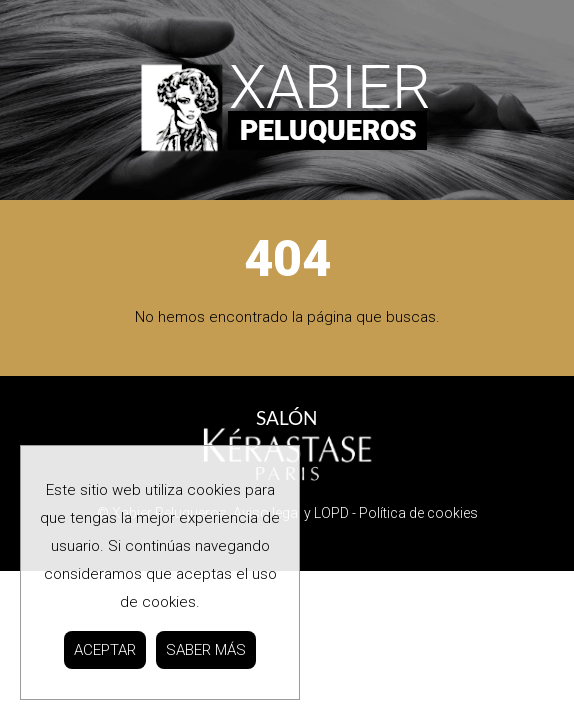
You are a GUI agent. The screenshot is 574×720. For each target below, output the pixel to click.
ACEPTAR (105, 650)
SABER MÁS (206, 650)
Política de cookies (418, 513)
